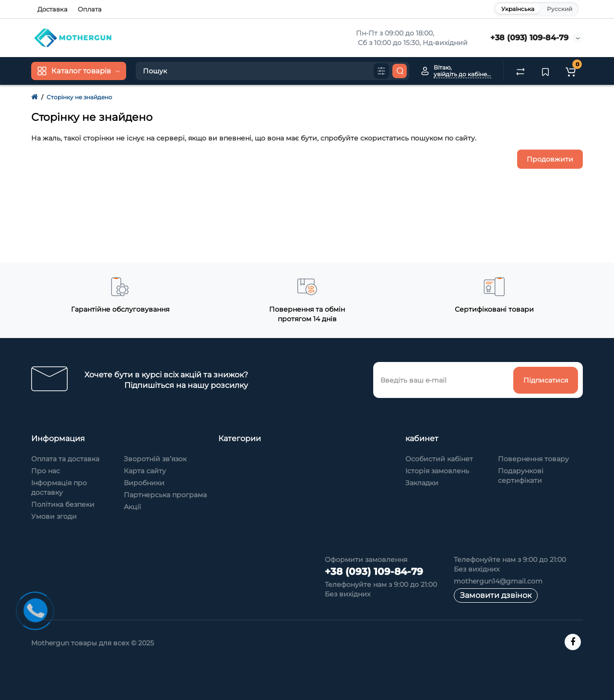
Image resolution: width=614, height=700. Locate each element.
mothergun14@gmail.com (498, 581)
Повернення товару (533, 459)
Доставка (53, 9)
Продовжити (550, 159)
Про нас (46, 471)
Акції (132, 507)
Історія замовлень (437, 471)
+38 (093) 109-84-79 (529, 38)
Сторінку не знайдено (79, 97)
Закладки (422, 483)
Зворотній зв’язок (155, 459)
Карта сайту (145, 471)
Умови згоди (54, 516)
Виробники (144, 483)
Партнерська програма (165, 495)
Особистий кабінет (439, 459)
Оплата (90, 9)
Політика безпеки (63, 504)
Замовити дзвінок (496, 595)
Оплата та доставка (65, 459)
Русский (560, 9)
